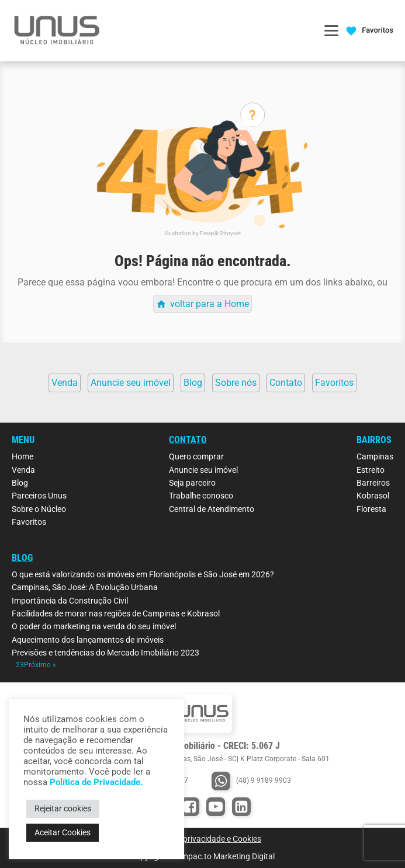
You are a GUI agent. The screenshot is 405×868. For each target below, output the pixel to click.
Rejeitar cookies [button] (63, 808)
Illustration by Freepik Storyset (202, 233)
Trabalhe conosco (201, 496)
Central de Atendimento (212, 509)
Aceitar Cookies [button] (63, 832)
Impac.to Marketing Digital (227, 856)
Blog (20, 483)
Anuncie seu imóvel (203, 470)
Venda (23, 470)
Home (22, 456)
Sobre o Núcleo (39, 509)
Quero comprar (196, 456)
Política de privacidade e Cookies (202, 839)
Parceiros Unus (39, 496)
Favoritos (29, 522)
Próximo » (40, 665)
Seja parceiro (192, 483)
